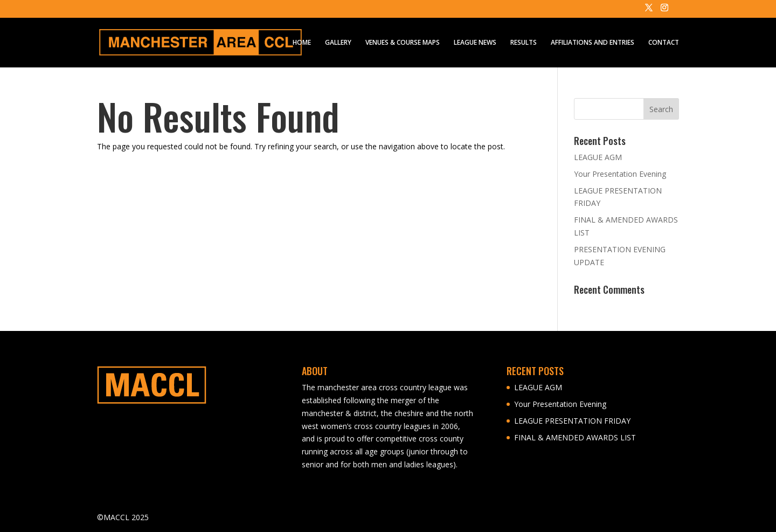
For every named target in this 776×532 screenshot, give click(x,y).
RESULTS (524, 43)
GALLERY (338, 43)
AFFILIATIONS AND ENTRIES (593, 43)
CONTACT (664, 43)
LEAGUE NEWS (475, 43)
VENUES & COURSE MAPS (403, 43)
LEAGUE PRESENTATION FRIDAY (572, 421)
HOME (302, 43)
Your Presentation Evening (620, 174)
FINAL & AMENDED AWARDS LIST (575, 437)
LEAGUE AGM (598, 157)
